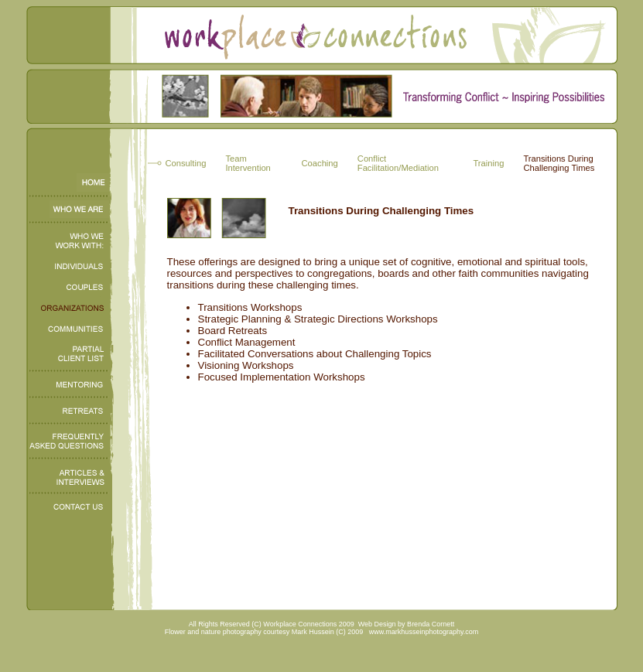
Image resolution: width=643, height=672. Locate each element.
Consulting (186, 163)
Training (488, 163)
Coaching (320, 163)
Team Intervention (248, 163)
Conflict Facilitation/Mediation (398, 163)
